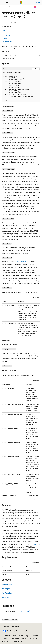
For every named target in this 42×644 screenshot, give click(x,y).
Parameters (7, 33)
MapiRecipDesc (22, 262)
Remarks (6, 38)
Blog (26, 636)
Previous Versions (17, 636)
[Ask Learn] (35, 7)
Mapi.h (9, 7)
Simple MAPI (6, 597)
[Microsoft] (21, 3)
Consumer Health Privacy (17, 638)
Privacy (4, 638)
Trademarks (5, 641)
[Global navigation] (2, 3)
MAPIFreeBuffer (35, 544)
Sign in (38, 3)
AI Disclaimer (6, 636)
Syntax (5, 30)
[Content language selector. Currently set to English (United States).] (11, 626)
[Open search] (34, 3)
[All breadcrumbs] (3, 7)
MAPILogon (6, 589)
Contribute (35, 636)
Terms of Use (33, 638)
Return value (7, 36)
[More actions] (39, 7)
